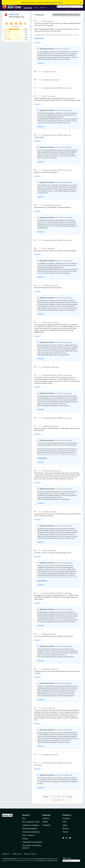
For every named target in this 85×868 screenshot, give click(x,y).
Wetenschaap (48, 471)
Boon (46, 21)
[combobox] (70, 7)
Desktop (46, 818)
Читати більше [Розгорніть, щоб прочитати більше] (39, 38)
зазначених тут (21, 859)
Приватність (6, 854)
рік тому (51, 21)
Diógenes (47, 669)
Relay (65, 825)
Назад (45, 796)
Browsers (66, 818)
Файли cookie (17, 854)
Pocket (65, 832)
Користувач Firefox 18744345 (54, 240)
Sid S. (46, 550)
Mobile (45, 822)
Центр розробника (30, 829)
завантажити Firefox (56, 2)
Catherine (47, 367)
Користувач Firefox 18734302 (54, 418)
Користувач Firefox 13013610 (53, 135)
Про (24, 818)
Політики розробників (31, 832)
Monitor (66, 829)
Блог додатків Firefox (31, 822)
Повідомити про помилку (32, 842)
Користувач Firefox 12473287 (53, 170)
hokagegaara (48, 205)
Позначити (37, 42)
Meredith (47, 426)
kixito (46, 634)
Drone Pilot (48, 322)
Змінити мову (67, 858)
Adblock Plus (14, 14)
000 (45, 708)
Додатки (26, 815)
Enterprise (46, 825)
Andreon (47, 754)
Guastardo (47, 80)
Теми (36, 7)
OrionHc (47, 285)
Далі (70, 796)
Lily (45, 248)
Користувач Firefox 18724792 (54, 593)
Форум (25, 839)
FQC (46, 96)
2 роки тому (55, 80)
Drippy (46, 512)
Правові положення (30, 854)
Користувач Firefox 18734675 (54, 375)
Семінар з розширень (31, 825)
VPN (64, 822)
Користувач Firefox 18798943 (54, 88)
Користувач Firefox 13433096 (54, 763)
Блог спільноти (28, 835)
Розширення (28, 7)
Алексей (47, 71)
